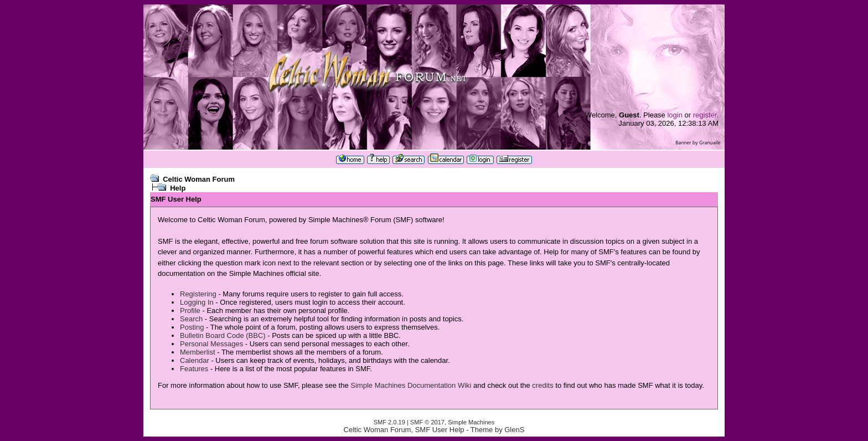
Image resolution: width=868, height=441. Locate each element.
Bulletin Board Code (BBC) (223, 335)
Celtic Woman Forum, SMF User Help (404, 430)
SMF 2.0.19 (389, 422)
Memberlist (198, 352)
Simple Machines (471, 422)
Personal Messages (211, 344)
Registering (198, 294)
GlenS (514, 430)
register (705, 115)
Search (191, 319)
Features (194, 369)
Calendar (195, 360)
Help (178, 188)
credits (542, 385)
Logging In (197, 302)
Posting (192, 327)
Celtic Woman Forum (199, 179)
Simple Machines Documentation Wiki (411, 385)
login (675, 115)
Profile (190, 311)
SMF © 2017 (427, 422)
